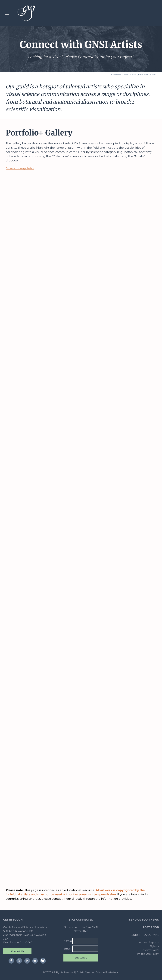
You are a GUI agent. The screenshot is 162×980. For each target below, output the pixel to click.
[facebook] (11, 961)
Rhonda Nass (130, 74)
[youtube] (35, 961)
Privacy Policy (150, 950)
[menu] (7, 13)
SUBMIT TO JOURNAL (145, 935)
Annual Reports (149, 942)
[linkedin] (27, 961)
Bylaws (154, 946)
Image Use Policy (148, 954)
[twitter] (19, 961)
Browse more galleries (20, 168)
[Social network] (43, 961)
